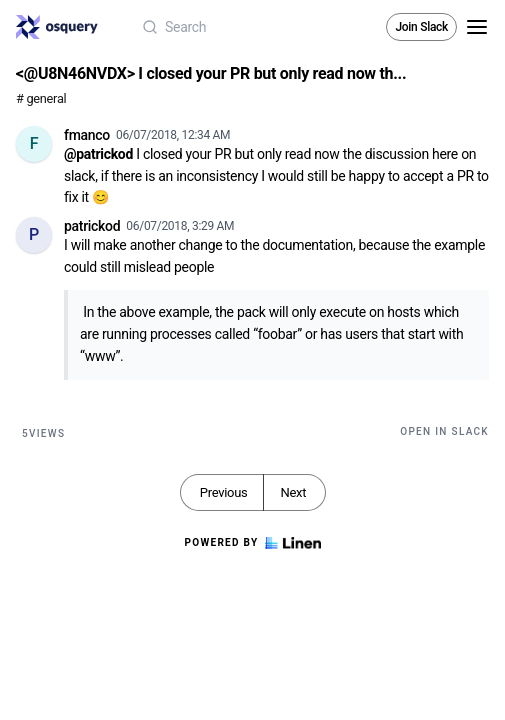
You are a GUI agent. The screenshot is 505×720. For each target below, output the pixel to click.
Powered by (252, 543)
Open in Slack (444, 431)
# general (41, 98)
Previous (224, 492)
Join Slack (421, 27)
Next (293, 492)
